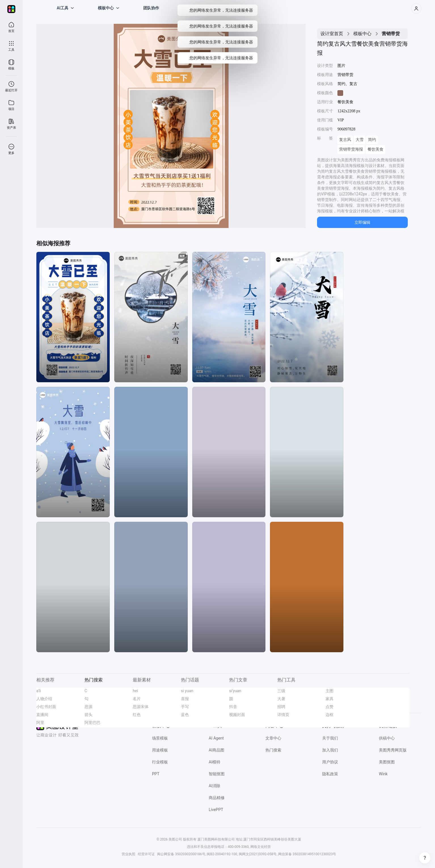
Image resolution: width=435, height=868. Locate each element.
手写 (185, 707)
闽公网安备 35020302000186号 (181, 854)
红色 (137, 715)
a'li (39, 691)
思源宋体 (141, 707)
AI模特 (215, 762)
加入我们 (330, 750)
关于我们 (330, 738)
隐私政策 (330, 774)
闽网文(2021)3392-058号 (258, 854)
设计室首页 (332, 34)
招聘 (281, 707)
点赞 (330, 707)
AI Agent (216, 738)
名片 (137, 699)
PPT (156, 774)
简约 (372, 140)
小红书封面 (46, 707)
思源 (88, 707)
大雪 (360, 140)
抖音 (233, 707)
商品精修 (217, 798)
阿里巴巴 (92, 723)
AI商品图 (217, 750)
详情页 (283, 715)
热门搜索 (273, 750)
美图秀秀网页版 (393, 750)
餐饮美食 (375, 149)
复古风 (345, 140)
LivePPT (216, 810)
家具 (330, 699)
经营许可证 (146, 854)
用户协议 (330, 762)
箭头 (88, 715)
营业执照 (128, 854)
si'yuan (235, 691)
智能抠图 (217, 774)
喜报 (185, 699)
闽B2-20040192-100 (222, 854)
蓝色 (185, 715)
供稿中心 (387, 738)
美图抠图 (387, 762)
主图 (330, 691)
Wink (383, 774)
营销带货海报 (351, 149)
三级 (281, 691)
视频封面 (237, 715)
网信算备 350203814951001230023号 (307, 854)
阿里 (40, 723)
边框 (330, 715)
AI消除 (215, 786)
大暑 (281, 699)
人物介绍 (44, 699)
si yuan (187, 691)
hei (135, 691)
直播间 (42, 715)
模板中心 (362, 34)
